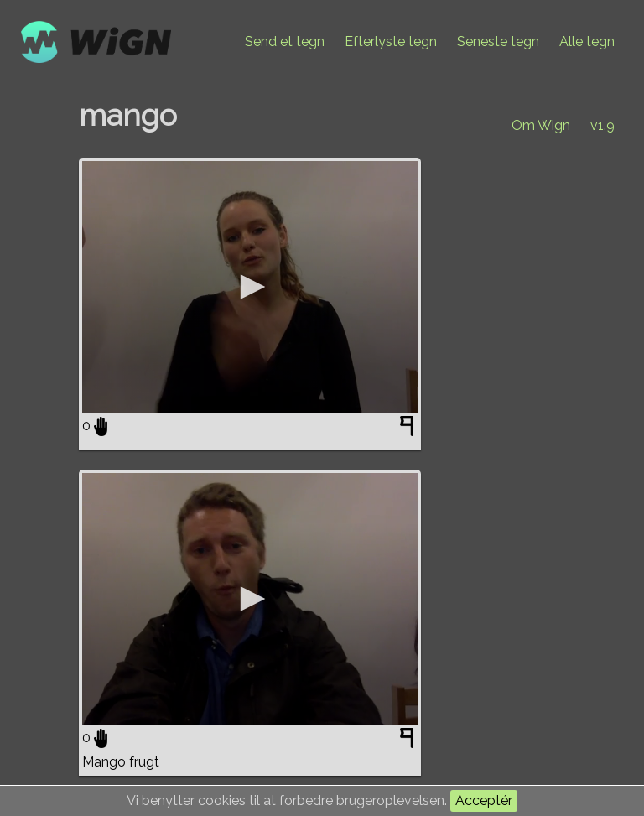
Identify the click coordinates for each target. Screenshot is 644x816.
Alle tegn (587, 42)
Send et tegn (285, 42)
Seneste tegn (498, 42)
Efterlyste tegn (391, 42)
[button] (250, 287)
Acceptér (484, 800)
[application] (250, 287)
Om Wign (541, 125)
